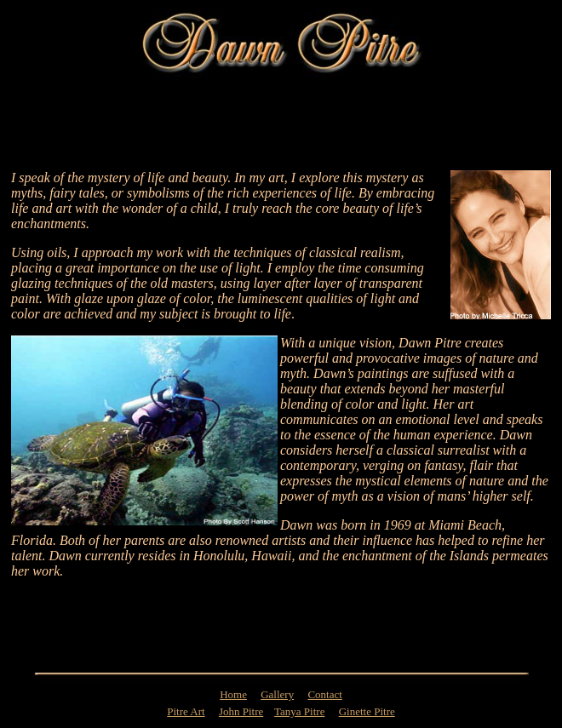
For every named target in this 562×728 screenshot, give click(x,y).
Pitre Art (186, 711)
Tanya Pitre (299, 711)
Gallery (277, 694)
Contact (324, 694)
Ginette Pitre (367, 711)
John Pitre (241, 711)
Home (233, 694)
